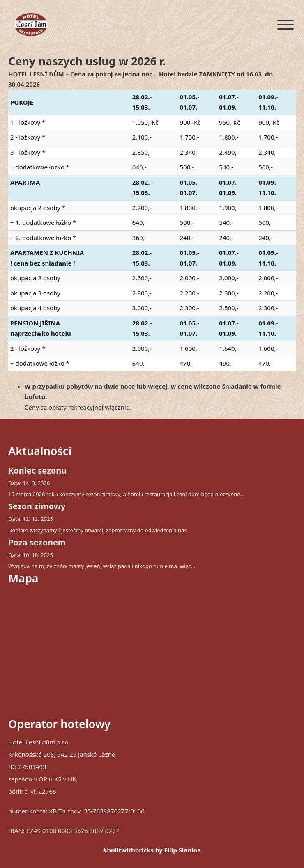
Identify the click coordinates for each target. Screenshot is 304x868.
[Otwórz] (286, 25)
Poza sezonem (37, 542)
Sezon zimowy (37, 506)
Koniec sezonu (37, 471)
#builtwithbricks (128, 850)
